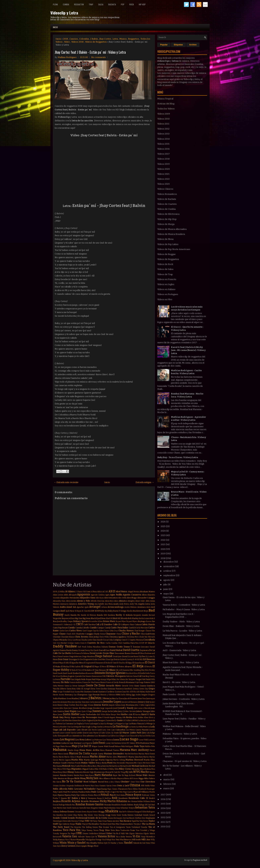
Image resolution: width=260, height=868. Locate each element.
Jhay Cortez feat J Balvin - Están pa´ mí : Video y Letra (90, 52)
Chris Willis (104, 637)
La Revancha (108, 727)
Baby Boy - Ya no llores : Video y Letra (178, 457)
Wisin (63, 843)
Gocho (104, 689)
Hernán (96, 695)
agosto (167, 580)
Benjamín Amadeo (141, 615)
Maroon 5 (123, 757)
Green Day (144, 689)
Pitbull (105, 795)
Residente (123, 798)
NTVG (137, 772)
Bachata (112, 4)
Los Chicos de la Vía (134, 736)
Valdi (123, 834)
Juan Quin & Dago (85, 711)
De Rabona (85, 653)
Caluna (138, 624)
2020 (163, 549)
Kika (67, 720)
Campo (101, 628)
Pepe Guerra (128, 792)
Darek (96, 650)
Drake (95, 659)
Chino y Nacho (131, 634)
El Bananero (99, 663)
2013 (163, 813)
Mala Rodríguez (127, 746)
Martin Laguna (65, 760)
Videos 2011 (163, 124)
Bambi (67, 615)
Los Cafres (112, 736)
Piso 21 (97, 795)
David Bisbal (116, 650)
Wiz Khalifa (92, 843)
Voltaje (109, 840)
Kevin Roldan (138, 717)
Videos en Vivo (165, 299)
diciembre (169, 562)
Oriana (56, 786)
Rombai (80, 804)
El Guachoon (138, 663)
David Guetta (131, 650)
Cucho (108, 643)
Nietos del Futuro (131, 778)
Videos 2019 (163, 164)
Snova (114, 815)
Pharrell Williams (141, 792)
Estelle (143, 673)
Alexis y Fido (83, 601)
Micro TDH (62, 769)
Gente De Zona (95, 685)
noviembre (169, 566)
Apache (80, 607)
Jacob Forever (131, 698)
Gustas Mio (79, 692)
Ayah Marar (70, 611)
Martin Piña (77, 760)
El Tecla (73, 670)
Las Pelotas (131, 730)
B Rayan (78, 611)
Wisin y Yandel (77, 843)
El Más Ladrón (75, 667)
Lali (60, 730)
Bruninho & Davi (96, 621)
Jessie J (152, 702)
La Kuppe (118, 724)
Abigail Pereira (134, 592)
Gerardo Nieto (113, 686)
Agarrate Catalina (98, 595)
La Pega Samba (97, 727)
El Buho (107, 663)
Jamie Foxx (142, 699)
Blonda (124, 618)
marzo (167, 779)
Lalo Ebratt (82, 730)
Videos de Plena (165, 239)
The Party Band (61, 827)
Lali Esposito (69, 730)
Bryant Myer (121, 621)
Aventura (141, 607)
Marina (141, 754)
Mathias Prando (74, 763)
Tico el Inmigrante (117, 827)
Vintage (98, 840)
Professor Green (148, 795)
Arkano (104, 607)
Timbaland (136, 827)
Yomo (148, 843)
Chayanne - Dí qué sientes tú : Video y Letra (185, 761)
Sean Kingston (92, 808)
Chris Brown (81, 637)
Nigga (141, 778)
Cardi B (132, 628)
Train (133, 830)
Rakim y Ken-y (79, 798)
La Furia (86, 724)
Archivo (193, 45)
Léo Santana (116, 743)
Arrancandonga (116, 607)
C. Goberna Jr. (67, 625)
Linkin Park (136, 733)
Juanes (97, 711)
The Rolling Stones (90, 827)
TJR (91, 821)
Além (148, 601)
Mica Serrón (103, 766)
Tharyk (85, 824)
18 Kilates (70, 591)
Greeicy (136, 689)
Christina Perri (133, 637)
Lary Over (107, 730)
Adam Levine (58, 595)
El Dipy (129, 663)
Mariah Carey (97, 754)
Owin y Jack (123, 785)
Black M (109, 618)
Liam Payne (93, 733)
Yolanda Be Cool (139, 843)
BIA (89, 611)
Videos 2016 (163, 149)
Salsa (101, 4)
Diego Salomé (104, 656)
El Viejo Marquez (99, 670)
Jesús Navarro (58, 705)
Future (147, 682)
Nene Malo (142, 775)
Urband (102, 833)
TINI (87, 821)
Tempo (72, 824)
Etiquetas (178, 45)
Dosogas (73, 659)
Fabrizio (129, 676)
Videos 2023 (163, 184)
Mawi (110, 763)
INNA (118, 695)
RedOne (108, 798)
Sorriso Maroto (129, 818)
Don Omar (63, 659)
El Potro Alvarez (124, 667)
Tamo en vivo (113, 821)
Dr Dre (80, 659)
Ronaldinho (116, 805)
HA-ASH (130, 692)
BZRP (97, 611)
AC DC (105, 592)
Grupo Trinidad (64, 692)
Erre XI (137, 673)
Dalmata (105, 647)
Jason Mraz (67, 702)
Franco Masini (100, 682)
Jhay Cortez (105, 39)
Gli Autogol (85, 689)
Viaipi (143, 837)
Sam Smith (67, 808)
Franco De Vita (88, 682)
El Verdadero (87, 670)
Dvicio (117, 659)
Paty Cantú (58, 792)
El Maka (57, 667)
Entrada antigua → (145, 482)
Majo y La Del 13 (81, 746)
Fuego (141, 682)
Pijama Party (70, 795)
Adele (66, 595)
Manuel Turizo (112, 750)
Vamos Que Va (91, 837)
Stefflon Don (140, 818)
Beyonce (66, 618)
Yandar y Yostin (117, 843)
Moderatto (79, 772)
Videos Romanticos (167, 194)
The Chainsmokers (124, 824)
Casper (90, 631)
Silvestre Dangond (134, 812)
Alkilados (123, 601)
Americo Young (86, 604)
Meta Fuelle (75, 766)
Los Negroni (67, 739)
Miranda (135, 769)
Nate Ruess (89, 775)
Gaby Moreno (58, 686)
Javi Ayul (75, 702)
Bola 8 (152, 618)
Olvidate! (125, 782)
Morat (108, 772)
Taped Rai (135, 821)
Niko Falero (150, 778)
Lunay (108, 743)
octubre (168, 571)
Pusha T (56, 798)
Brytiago (142, 621)
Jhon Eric (80, 705)
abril (166, 775)
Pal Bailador (90, 789)
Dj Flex (142, 656)
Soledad (138, 815)
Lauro (62, 733)
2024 (163, 531)
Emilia (76, 673)
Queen (64, 798)
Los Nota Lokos (83, 740)
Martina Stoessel (134, 760)
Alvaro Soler (140, 601)
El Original (86, 666)
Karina (138, 714)
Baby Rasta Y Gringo (117, 611)
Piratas (91, 795)
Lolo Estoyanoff (60, 736)
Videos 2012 (163, 129)
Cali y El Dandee (104, 624)
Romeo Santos (95, 804)
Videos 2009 (164, 114)
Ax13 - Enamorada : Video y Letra (179, 650)
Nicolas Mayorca (117, 778)
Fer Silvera (121, 679)
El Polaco (111, 666)
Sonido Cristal (60, 818)
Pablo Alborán (60, 789)
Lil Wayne (124, 733)
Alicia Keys (109, 601)
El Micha (65, 667)
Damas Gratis (116, 647)
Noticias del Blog (166, 104)
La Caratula (150, 720)
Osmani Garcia (105, 786)
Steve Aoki (67, 821)
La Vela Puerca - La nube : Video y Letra (182, 631)
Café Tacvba (89, 624)
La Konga (109, 724)
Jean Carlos (90, 702)
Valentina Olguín (142, 834)
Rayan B (100, 798)
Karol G (145, 714)
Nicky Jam (92, 778)
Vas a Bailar (121, 837)
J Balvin (94, 39)
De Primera (76, 653)
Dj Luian (149, 656)
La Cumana (68, 724)
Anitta (63, 607)
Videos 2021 (163, 174)
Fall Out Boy (144, 676)
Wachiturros (126, 840)
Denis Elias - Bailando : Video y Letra (181, 626)
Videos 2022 (163, 179)
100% (55, 592)
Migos (69, 769)
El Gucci (150, 662)
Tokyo (84, 830)
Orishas (62, 786)
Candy (108, 628)
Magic (58, 746)
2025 (163, 526)
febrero (168, 784)
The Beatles (94, 824)
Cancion (74, 39)
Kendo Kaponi (110, 717)
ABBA (99, 592)
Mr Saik (114, 772)
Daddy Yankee (65, 646)
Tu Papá (72, 833)
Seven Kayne (87, 812)
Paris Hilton (133, 789)
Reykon (57, 801)
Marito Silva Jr (70, 757)
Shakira (112, 811)
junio (166, 589)
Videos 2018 (77, 42)
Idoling (129, 695)
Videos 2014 (163, 139)
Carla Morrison (142, 628)
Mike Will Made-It (102, 769)
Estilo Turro (150, 673)
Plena (55, 4)
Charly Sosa (99, 634)
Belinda (129, 615)
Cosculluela (149, 640)
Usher (109, 833)
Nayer (115, 775)
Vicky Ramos (59, 840)
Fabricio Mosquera (116, 676)
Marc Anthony (140, 750)
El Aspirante (89, 663)
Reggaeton (79, 4)
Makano (118, 746)
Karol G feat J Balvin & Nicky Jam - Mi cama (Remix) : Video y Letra (188, 350)
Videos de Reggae (166, 254)
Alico (116, 601)
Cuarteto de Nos (96, 643)
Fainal (135, 676)
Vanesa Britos (106, 836)
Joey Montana (128, 705)
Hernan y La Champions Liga (78, 695)
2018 (66, 39)
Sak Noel (151, 805)
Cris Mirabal (62, 643)
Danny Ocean (78, 650)
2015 (163, 804)
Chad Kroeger (140, 631)
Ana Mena (109, 604)
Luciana (57, 743)
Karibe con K (128, 714)
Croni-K (83, 643)
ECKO (140, 659)
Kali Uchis (101, 714)
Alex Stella (122, 598)
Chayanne (111, 634)
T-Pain (81, 821)
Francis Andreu (76, 682)
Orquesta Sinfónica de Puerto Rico (80, 786)
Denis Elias (109, 653)
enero (167, 788)
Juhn (116, 711)
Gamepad (81, 686)
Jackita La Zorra (117, 698)
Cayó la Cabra (98, 631)
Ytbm (153, 843)
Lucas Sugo (129, 739)
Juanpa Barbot (107, 711)
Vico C (68, 840)
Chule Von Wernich (147, 637)
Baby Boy (104, 611)
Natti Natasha (103, 775)
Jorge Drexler (94, 708)
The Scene (104, 827)
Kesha (129, 717)
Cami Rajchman (60, 628)
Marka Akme (98, 757)
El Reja (138, 666)
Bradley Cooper (67, 621)
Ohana (117, 782)
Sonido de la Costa (97, 818)
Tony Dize (104, 830)
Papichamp (102, 789)
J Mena (105, 698)
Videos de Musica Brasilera (171, 234)
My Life (129, 772)
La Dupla (78, 724)
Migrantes (76, 769)
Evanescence (97, 676)
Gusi (72, 692)
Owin (114, 786)
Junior (60, 714)
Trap (91, 4)
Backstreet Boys (141, 611)
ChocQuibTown (148, 634)
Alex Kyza (100, 598)
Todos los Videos (166, 109)
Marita (55, 757)
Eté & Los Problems (60, 676)
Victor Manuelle (78, 840)
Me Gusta (57, 766)
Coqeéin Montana (136, 640)
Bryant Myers (132, 621)
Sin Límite (68, 815)
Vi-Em (136, 836)
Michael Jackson (140, 766)
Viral (104, 840)
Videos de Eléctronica (168, 214)
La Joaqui (94, 724)
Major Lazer (98, 746)
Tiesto (128, 827)
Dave (108, 650)
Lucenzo (151, 740)
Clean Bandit (97, 640)
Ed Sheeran (149, 659)
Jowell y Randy (126, 708)
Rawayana (92, 798)
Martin (146, 757)
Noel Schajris (90, 782)
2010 (163, 827)
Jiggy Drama (88, 705)
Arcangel (95, 607)
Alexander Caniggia (146, 598)
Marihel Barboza (131, 754)
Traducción (125, 830)
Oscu (97, 786)
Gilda (78, 689)
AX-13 (112, 591)
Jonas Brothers (80, 708)
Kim (70, 720)
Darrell (102, 650)
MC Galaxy (131, 743)
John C (137, 705)
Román (108, 805)
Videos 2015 (163, 144)
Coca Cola (108, 640)
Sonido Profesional (78, 818)
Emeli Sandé (68, 673)
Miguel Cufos (88, 769)
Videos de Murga (166, 224)
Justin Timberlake (88, 714)
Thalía (78, 824)
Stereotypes (58, 821)
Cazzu (107, 631)
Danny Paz (89, 650)
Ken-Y (101, 717)
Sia (120, 812)
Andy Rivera (124, 604)
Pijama (61, 795)
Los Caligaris (121, 736)
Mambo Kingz (73, 750)
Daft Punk (82, 647)
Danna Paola (66, 650)
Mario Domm (150, 754)
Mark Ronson (83, 757)
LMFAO (135, 720)
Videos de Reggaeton (96, 42)
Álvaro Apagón (81, 846)
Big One (79, 618)
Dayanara (144, 650)
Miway (71, 772)
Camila (71, 628)
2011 (163, 822)
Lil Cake (102, 733)
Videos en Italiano (166, 289)
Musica (123, 39)
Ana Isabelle (99, 604)
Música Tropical (165, 99)
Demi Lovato (96, 653)
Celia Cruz (114, 631)
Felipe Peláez (112, 679)
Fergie (139, 679)
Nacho (145, 772)
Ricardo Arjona (71, 801)
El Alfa (66, 663)
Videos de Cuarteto (167, 204)
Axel (63, 611)
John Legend (146, 705)
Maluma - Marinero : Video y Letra (180, 734)
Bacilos (130, 611)
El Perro (103, 667)
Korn (80, 720)
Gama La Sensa (71, 686)
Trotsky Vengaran (60, 834)
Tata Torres (144, 821)
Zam (55, 846)
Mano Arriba (92, 750)
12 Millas (61, 592)
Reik (115, 798)
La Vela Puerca (143, 727)
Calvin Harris (148, 624)
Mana (82, 750)
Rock (132, 4)
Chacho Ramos (126, 631)
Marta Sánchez (136, 757)
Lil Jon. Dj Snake (112, 733)
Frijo (137, 682)
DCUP (142, 643)
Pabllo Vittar (150, 786)
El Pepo (96, 667)
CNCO (80, 624)
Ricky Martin (108, 801)
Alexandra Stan (59, 601)
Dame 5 (128, 647)
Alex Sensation (111, 598)
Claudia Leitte (86, 640)
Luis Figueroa (87, 743)
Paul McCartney (70, 792)
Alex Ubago (132, 598)
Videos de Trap (165, 274)
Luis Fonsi (99, 743)
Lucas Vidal (143, 740)
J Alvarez (83, 698)
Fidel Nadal (146, 679)
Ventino (129, 837)
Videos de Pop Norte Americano (174, 249)
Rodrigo (62, 805)
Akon (144, 595)
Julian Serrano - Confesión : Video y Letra (184, 699)
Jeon (123, 702)
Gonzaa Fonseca (115, 689)
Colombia (84, 39)
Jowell (115, 708)
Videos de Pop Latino (168, 244)
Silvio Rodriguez (149, 812)
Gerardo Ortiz (128, 686)
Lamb (100, 730)
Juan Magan (70, 711)
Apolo (87, 607)
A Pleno (94, 592)
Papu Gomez (113, 789)
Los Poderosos (97, 740)
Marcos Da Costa (80, 753)
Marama (125, 750)
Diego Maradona (89, 656)
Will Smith (136, 840)
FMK (104, 676)
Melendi (66, 766)
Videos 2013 (163, 134)
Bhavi (73, 618)
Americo (73, 604)
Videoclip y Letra (64, 13)
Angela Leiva (144, 604)
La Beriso (142, 720)
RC (69, 798)
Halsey (142, 692)
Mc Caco (138, 763)
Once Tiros (135, 782)
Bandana (111, 615)
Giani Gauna (140, 686)
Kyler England (88, 720)
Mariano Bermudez (114, 754)
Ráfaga (142, 805)
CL (74, 625)
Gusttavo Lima (120, 692)
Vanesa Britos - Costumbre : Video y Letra (184, 605)
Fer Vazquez (130, 679)
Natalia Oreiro (67, 775)
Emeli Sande (58, 673)
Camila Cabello (82, 628)
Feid (94, 679)
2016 (163, 799)
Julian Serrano (130, 711)
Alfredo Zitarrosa (97, 601)
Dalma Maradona (94, 647)
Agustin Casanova (132, 595)
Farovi (58, 679)
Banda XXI (102, 615)
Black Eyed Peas (98, 618)
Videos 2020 (164, 169)
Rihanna (122, 801)
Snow (119, 815)
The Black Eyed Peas (107, 824)
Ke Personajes (90, 717)
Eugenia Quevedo (75, 676)
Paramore (123, 789)
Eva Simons (87, 676)
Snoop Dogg (104, 815)
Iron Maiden (73, 698)
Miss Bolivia (145, 769)
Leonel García (71, 733)
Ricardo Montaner (90, 801)
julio (166, 585)
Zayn (59, 846)
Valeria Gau (70, 836)
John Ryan (64, 708)
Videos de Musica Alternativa (172, 229)
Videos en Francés (167, 279)
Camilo (93, 628)
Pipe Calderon (82, 795)
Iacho (123, 695)
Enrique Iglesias (116, 673)
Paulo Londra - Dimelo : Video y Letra (181, 694)
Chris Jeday (94, 637)
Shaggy (101, 812)
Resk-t (152, 798)
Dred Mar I (102, 659)
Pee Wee (120, 792)
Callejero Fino (128, 624)
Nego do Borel (130, 775)
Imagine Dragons (148, 695)
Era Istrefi (130, 673)
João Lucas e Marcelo (142, 708)
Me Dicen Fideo (149, 763)
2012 (163, 817)
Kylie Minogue (99, 720)
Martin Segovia (106, 760)
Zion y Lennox (68, 846)
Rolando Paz (70, 805)
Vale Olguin (130, 834)
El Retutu (148, 667)
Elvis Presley (150, 670)
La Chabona (58, 724)
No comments (98, 57)
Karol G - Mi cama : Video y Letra (179, 682)
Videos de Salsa (165, 269)
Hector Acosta (58, 695)
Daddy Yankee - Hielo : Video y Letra (181, 622)
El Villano (111, 670)
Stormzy (75, 821)
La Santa (132, 727)
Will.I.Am (146, 839)
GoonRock (128, 689)
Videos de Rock (165, 264)
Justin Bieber (71, 714)
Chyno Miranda (60, 640)
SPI (146, 805)
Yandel (128, 843)
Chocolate (57, 637)
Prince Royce (133, 795)
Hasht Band (150, 692)
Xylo (106, 843)
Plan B (113, 795)
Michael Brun (114, 766)
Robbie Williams (144, 801)
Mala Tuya (139, 746)
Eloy (143, 670)
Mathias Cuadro (60, 763)
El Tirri (79, 670)
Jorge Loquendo (107, 708)
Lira (144, 733)
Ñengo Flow (93, 846)
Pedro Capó (110, 792)
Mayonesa (130, 763)
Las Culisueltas (118, 730)
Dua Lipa (110, 659)
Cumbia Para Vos (131, 643)
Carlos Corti (64, 631)
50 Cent (87, 592)
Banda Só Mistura (89, 615)
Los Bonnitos (101, 736)
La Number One (64, 727)
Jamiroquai (151, 699)
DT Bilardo (150, 643)
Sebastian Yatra (145, 808)
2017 (163, 795)
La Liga (125, 724)
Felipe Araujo (101, 679)
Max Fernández (119, 763)
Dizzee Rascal (133, 656)
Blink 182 (117, 618)
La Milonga (148, 724)
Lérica (124, 743)
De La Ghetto (65, 653)
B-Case (85, 611)
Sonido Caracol (149, 815)
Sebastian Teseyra (128, 808)
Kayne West (76, 717)
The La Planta (148, 824)
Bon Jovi (57, 621)
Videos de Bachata (167, 199)
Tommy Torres (93, 830)
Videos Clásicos (165, 189)
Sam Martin (58, 808)
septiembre (170, 575)
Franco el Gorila (112, 682)
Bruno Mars (109, 621)
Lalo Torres (92, 730)
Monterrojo (99, 772)
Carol (84, 631)
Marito (61, 757)
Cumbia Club (117, 643)
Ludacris (65, 743)
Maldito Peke (150, 746)
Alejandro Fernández (70, 598)
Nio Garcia (57, 782)
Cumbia (66, 4)
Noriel (101, 782)
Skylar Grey (93, 815)
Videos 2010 (163, 119)
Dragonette (88, 659)
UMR (79, 833)
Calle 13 (117, 624)
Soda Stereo (128, 815)
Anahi (116, 604)
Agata (107, 595)
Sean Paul (103, 808)
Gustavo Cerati (91, 692)
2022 (163, 540)
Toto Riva (115, 830)
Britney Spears (81, 621)
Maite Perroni (66, 746)
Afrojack (73, 595)
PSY (143, 786)
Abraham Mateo (147, 592)
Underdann (94, 834)
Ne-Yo (121, 775)
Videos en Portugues (168, 294)
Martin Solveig (119, 760)
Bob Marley (133, 618)
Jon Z (71, 708)
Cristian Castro (73, 643)
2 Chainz (79, 592)
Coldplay (117, 640)
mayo (166, 594)
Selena (56, 812)
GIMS (153, 682)
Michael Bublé (126, 766)
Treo (138, 830)
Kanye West (116, 714)
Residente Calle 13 (138, 798)
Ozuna (135, 785)
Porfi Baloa (121, 795)
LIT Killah (127, 720)
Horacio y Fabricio (108, 695)
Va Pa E (117, 833)
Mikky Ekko (114, 769)
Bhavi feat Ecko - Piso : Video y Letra (181, 662)
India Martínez (60, 698)
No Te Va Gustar (72, 781)
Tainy (95, 821)
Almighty (131, 601)
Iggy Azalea (136, 695)
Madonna (145, 743)
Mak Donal (109, 746)
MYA (138, 743)
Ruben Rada (133, 805)
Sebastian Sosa (114, 808)
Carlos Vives (76, 631)
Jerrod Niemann (131, 702)
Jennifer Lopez (112, 702)
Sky (85, 815)
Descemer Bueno (123, 653)
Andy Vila (134, 604)
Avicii (148, 607)
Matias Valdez (88, 763)
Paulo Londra (98, 792)
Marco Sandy (63, 754)
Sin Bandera (58, 815)
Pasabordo (142, 789)
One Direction (148, 782)
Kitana (75, 720)
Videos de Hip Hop (167, 219)
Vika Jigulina (90, 840)
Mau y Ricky (101, 763)
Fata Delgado (76, 679)
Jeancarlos (99, 702)
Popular (164, 45)
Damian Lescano (141, 647)
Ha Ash (136, 692)
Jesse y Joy (144, 702)
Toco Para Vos (72, 830)
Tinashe (144, 827)
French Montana (127, 682)
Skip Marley (78, 815)
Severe (95, 812)
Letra (115, 39)
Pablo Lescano (75, 789)
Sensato (78, 812)
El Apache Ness (77, 663)
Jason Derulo (58, 702)
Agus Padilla (116, 595)
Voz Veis (115, 840)
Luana (116, 740)
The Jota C (137, 824)
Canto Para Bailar (119, 628)
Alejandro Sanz (88, 598)
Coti (54, 643)
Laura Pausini (142, 730)
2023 (163, 535)
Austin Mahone (131, 607)
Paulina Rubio (85, 792)
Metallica (84, 766)
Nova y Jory (109, 782)
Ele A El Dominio (123, 670)
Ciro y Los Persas (74, 640)
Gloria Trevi (95, 689)
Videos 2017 (163, 154)
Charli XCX (71, 634)
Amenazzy (64, 604)
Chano (62, 634)
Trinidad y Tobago (147, 830)
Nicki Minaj (80, 778)
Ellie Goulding (135, 670)
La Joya (101, 724)
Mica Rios (92, 766)
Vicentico (150, 837)
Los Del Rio (147, 736)
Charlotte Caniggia (84, 634)
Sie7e (124, 812)
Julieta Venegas (143, 711)
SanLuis (75, 808)
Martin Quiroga (91, 760)
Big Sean (86, 618)
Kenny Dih (121, 717)
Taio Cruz (102, 821)
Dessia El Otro (138, 653)
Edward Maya (58, 663)
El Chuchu (121, 663)
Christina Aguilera (118, 637)
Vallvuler (81, 837)
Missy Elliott (62, 772)
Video (67, 42)
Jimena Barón (101, 705)
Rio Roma (132, 801)
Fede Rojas (86, 679)
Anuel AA (71, 607)
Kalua (108, 714)
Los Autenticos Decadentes (81, 736)
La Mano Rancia (136, 724)
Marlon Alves (112, 757)
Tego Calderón (64, 824)
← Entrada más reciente (66, 482)
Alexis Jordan (71, 601)
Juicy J (121, 711)
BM (93, 611)
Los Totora (108, 740)
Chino (119, 634)
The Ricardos (76, 827)
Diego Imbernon (76, 656)
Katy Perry (65, 717)
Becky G (120, 615)
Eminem (100, 673)
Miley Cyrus (125, 769)
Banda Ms (75, 615)
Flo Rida (65, 682)
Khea (146, 717)
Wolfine (100, 843)
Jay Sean (82, 702)
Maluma (60, 750)
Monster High (88, 772)
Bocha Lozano (144, 618)
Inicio (55, 27)
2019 (163, 554)
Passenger (151, 789)
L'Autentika (110, 720)
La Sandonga (121, 726)
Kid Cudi (61, 720)
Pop (123, 4)
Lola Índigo (151, 733)
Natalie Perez (79, 775)
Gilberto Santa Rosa (68, 689)
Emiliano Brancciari (87, 673)
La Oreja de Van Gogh (81, 727)
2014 (163, 808)
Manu (102, 750)
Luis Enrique (75, 743)
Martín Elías (149, 760)
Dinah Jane (117, 656)
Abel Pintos (122, 591)
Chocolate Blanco (68, 637)
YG (109, 843)
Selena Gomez (67, 812)
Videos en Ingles (166, 284)
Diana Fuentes (63, 656)
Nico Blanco (105, 778)
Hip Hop (142, 4)
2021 (163, 544)
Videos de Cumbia (166, 209)
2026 (163, 522)
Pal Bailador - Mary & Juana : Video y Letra (184, 609)
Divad (125, 656)
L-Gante (119, 720)
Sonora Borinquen (115, 818)
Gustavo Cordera (106, 692)
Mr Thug (121, 772)
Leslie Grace (82, 733)
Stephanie (150, 818)
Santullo (83, 808)
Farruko (65, 679)
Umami (85, 834)
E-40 (135, 659)
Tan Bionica (125, 821)
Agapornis (84, 594)
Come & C (125, 640)
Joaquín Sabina (115, 705)
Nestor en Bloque (66, 778)
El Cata (113, 663)
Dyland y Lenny (126, 659)
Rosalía (124, 805)
